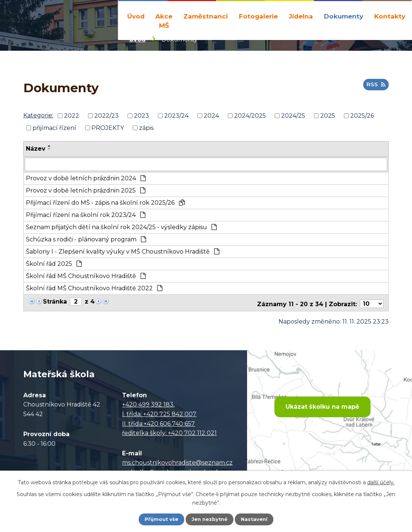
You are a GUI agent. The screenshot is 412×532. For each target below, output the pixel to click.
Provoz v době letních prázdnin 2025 (86, 192)
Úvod (136, 16)
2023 (141, 118)
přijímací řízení (54, 129)
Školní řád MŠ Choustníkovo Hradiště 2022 (94, 289)
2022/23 (107, 118)
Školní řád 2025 (54, 265)
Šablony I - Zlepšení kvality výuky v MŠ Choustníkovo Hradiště (123, 253)
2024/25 (293, 118)
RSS (375, 88)
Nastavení (256, 519)
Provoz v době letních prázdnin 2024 (86, 179)
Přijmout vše (159, 519)
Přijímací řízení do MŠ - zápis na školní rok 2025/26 (105, 204)
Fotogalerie (258, 16)
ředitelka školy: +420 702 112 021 (169, 432)
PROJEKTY (108, 129)
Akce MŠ (164, 21)
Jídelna (301, 16)
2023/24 (176, 118)
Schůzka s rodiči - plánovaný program (86, 240)
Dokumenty (344, 16)
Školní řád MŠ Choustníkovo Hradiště (86, 277)
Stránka (55, 303)
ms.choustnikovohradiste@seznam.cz (177, 462)
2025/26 (362, 118)
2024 (211, 118)
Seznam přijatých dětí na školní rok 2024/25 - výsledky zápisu (121, 228)
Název (36, 150)
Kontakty (390, 16)
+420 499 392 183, (148, 404)
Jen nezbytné (210, 519)
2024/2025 (250, 118)
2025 (328, 118)
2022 (72, 118)
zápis (146, 129)
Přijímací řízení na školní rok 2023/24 (86, 216)
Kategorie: (38, 117)
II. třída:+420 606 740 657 (158, 423)
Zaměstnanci (206, 16)
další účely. (381, 482)
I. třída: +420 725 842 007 (159, 413)
